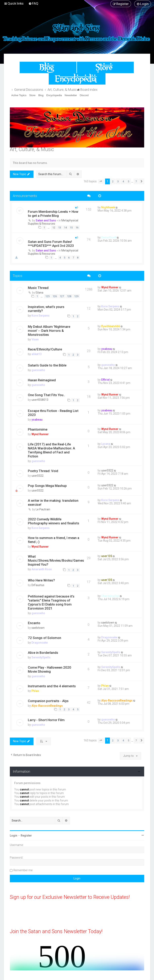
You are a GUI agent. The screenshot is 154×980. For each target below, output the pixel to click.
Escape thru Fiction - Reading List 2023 (53, 413)
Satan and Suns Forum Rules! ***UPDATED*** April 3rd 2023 (51, 244)
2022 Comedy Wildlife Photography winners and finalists (54, 521)
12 (54, 228)
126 (55, 296)
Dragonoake (40, 643)
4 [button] (123, 181)
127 (62, 296)
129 (76, 296)
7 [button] (136, 181)
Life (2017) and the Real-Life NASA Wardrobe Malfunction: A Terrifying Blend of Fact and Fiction (51, 450)
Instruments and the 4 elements (52, 686)
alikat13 (37, 354)
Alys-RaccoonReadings (47, 706)
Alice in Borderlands (43, 653)
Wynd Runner (110, 287)
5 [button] (128, 181)
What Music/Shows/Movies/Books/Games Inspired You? (56, 560)
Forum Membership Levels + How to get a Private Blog (53, 214)
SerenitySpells (41, 657)
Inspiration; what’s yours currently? (46, 309)
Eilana (40, 293)
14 (65, 228)
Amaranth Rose (42, 569)
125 (47, 296)
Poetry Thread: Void (43, 471)
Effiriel (105, 380)
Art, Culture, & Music (32, 149)
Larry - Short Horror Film (46, 720)
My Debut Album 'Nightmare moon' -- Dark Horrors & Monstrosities (49, 331)
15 (71, 228)
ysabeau (107, 349)
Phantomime (38, 429)
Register (26, 836)
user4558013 (40, 400)
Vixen (35, 339)
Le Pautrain (43, 509)
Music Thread (38, 288)
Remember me (23, 870)
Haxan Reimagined (42, 380)
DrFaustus (38, 585)
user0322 (37, 476)
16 (77, 228)
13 (60, 228)
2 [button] (113, 181)
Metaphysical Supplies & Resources (53, 222)
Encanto (34, 623)
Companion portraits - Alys (48, 701)
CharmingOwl (110, 596)
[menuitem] (33, 3)
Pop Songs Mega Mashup (47, 486)
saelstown (38, 628)
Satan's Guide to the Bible (47, 365)
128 (69, 296)
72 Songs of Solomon (45, 638)
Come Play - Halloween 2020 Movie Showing (50, 669)
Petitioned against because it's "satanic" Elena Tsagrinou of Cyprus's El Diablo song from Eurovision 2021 (51, 602)
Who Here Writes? (41, 580)
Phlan (35, 691)
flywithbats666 (111, 326)
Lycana (106, 444)
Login (14, 836)
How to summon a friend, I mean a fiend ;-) (54, 540)
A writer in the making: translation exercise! (53, 503)
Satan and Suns (46, 220)
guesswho (38, 370)
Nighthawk (108, 207)
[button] (101, 182)
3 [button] (118, 181)
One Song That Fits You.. (46, 395)
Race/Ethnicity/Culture (45, 349)
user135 (107, 556)
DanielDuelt (109, 237)
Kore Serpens (41, 316)
